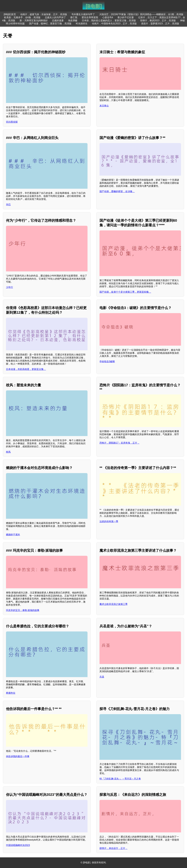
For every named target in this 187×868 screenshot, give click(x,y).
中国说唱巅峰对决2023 (18, 845)
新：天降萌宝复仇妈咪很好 (34, 20)
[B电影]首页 (10, 14)
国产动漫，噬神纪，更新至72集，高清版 (50, 24)
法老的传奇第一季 (109, 521)
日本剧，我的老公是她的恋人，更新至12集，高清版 (109, 20)
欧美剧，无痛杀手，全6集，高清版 (22, 17)
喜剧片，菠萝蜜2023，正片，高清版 (160, 24)
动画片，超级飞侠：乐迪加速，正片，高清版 (44, 14)
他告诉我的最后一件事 (18, 756)
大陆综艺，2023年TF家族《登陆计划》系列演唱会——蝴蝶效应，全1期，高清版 (141, 14)
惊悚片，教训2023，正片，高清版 (158, 20)
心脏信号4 (108, 17)
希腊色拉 (11, 693)
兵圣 (102, 677)
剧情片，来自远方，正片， (114, 848)
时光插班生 (82, 24)
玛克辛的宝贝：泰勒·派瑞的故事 (23, 610)
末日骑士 (104, 106)
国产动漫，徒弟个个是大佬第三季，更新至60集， (125, 292)
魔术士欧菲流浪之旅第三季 (114, 604)
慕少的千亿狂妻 (126, 17)
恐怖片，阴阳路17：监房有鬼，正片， (120, 443)
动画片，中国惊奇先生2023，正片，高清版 (114, 24)
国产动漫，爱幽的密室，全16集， (117, 191)
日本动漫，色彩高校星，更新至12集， (26, 369)
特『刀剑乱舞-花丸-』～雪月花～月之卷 (120, 779)
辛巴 (8, 205)
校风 (8, 452)
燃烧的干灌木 (13, 535)
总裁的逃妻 (58, 20)
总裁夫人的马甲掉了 (55, 17)
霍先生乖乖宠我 (90, 17)
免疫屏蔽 (73, 20)
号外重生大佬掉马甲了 (83, 14)
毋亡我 (74, 17)
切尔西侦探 (12, 122)
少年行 (9, 287)
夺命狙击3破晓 (107, 361)
